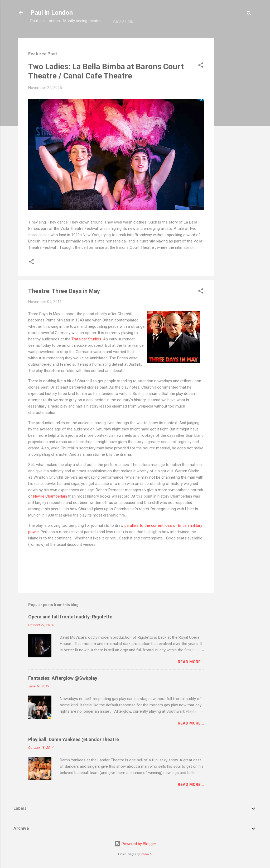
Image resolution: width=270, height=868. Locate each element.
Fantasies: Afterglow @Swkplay (63, 678)
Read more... (191, 662)
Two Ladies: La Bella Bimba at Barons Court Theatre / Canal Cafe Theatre (106, 71)
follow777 (147, 854)
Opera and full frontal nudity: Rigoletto (70, 617)
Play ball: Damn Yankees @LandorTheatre (74, 739)
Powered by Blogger (135, 844)
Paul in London (52, 13)
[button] (201, 66)
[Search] (249, 14)
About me (123, 21)
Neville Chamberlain (50, 496)
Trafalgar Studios (86, 339)
